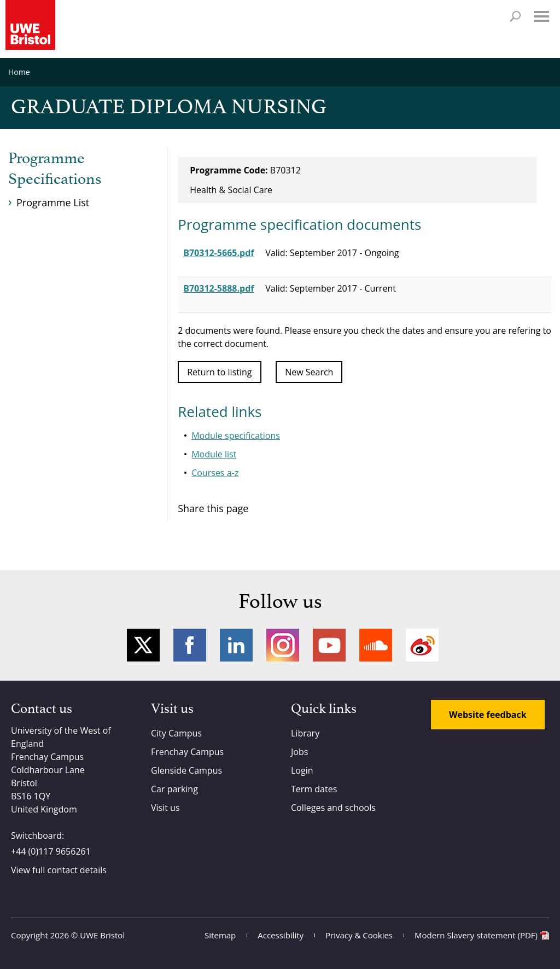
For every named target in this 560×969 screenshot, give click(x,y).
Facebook (190, 645)
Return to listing (219, 372)
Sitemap (220, 935)
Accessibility (281, 935)
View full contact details (59, 870)
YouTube (329, 645)
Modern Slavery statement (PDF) (476, 935)
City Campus (176, 733)
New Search (309, 372)
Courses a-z (215, 473)
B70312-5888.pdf (218, 288)
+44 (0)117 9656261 (51, 851)
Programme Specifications (55, 169)
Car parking (174, 789)
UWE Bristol (102, 935)
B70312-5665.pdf (218, 253)
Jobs (299, 752)
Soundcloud (376, 645)
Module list (214, 454)
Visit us (165, 808)
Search (515, 16)
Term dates (314, 789)
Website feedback (488, 715)
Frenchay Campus (187, 752)
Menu (541, 16)
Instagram (283, 645)
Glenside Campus (186, 770)
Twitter (143, 645)
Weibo (422, 645)
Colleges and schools (333, 808)
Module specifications (236, 436)
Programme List (53, 202)
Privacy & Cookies (359, 935)
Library (305, 733)
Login (302, 770)
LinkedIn (236, 645)
